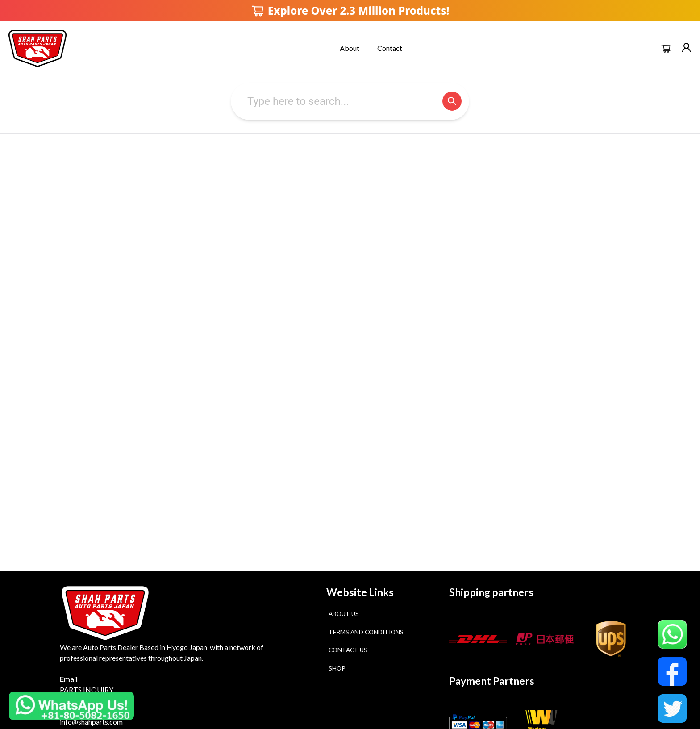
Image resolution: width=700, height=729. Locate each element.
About (350, 48)
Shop (337, 668)
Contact (390, 48)
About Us (344, 614)
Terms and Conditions (366, 632)
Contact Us (348, 650)
